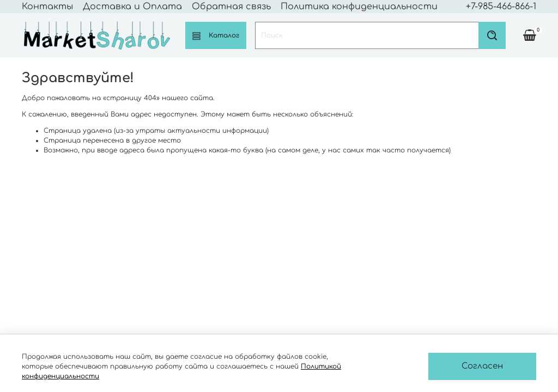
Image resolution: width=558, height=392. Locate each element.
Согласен (482, 366)
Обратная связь (231, 7)
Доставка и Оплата (132, 7)
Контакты (47, 7)
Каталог (216, 36)
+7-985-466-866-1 (501, 7)
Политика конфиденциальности (359, 7)
